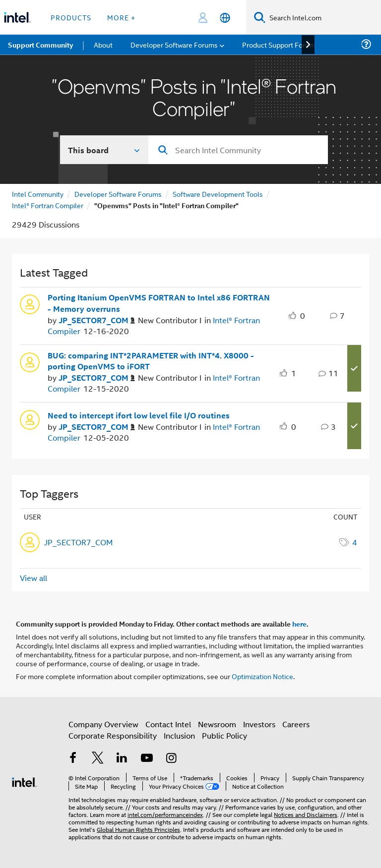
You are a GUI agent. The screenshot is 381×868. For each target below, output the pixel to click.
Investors (259, 724)
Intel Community (38, 194)
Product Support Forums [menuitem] (280, 44)
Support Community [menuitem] (40, 45)
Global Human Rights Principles (138, 829)
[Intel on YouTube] (147, 759)
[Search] (260, 17)
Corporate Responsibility (113, 735)
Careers (296, 724)
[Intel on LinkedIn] (122, 759)
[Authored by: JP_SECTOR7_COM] (97, 320)
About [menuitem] (103, 44)
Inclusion (179, 735)
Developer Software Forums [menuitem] (174, 44)
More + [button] (121, 17)
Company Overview (103, 724)
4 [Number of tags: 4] (355, 542)
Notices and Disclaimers (306, 814)
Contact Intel (168, 724)
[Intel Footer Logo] (24, 781)
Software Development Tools (218, 194)
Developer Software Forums (118, 194)
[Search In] (104, 150)
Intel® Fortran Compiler (48, 205)
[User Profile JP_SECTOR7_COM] (30, 303)
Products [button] (71, 17)
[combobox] (238, 150)
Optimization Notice (262, 676)
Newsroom (217, 724)
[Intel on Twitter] (98, 759)
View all (33, 578)
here (299, 624)
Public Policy (224, 735)
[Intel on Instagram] (171, 759)
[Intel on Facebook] (73, 759)
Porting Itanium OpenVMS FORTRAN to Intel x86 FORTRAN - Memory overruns (159, 303)
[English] (225, 18)
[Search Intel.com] (323, 17)
